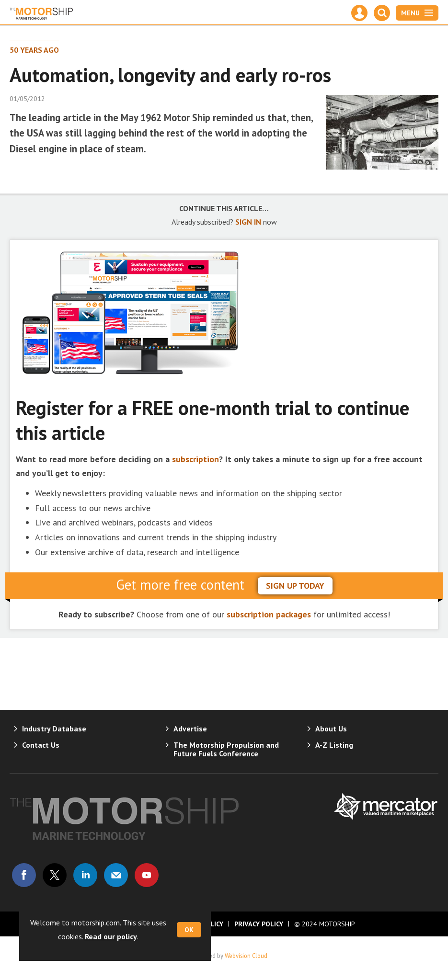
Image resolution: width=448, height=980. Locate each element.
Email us (116, 875)
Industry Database (54, 729)
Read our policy (111, 936)
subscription (195, 459)
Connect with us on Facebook (24, 875)
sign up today (295, 586)
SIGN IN (248, 222)
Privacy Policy (259, 924)
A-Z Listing (334, 745)
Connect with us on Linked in (85, 875)
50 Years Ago (34, 50)
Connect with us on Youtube (147, 875)
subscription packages (269, 614)
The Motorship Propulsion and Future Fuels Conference (226, 749)
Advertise (190, 729)
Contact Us (41, 745)
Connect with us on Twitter (55, 875)
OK (189, 930)
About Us (331, 729)
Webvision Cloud (246, 956)
